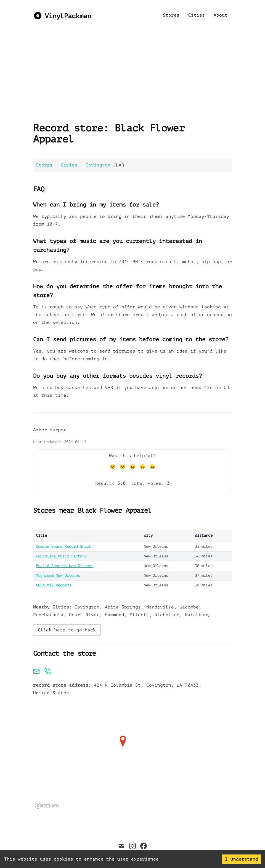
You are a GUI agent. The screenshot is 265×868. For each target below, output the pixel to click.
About (221, 15)
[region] (123, 755)
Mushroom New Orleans (58, 575)
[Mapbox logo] (47, 806)
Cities (197, 15)
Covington (98, 165)
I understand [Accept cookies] (242, 859)
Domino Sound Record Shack (63, 547)
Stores (171, 15)
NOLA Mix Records (54, 585)
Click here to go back (67, 630)
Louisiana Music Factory (61, 556)
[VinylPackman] (62, 15)
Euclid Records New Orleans (65, 566)
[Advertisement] (123, 86)
